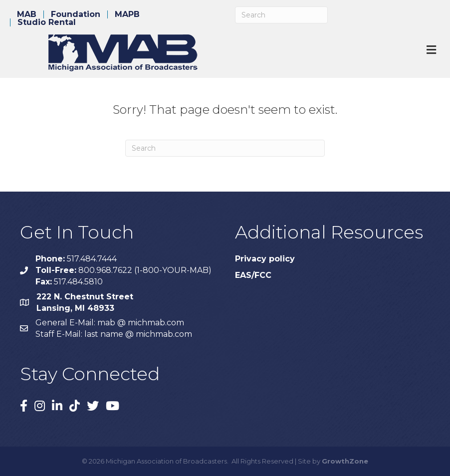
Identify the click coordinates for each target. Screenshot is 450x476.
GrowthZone (345, 461)
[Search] (281, 15)
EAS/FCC (253, 275)
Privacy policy (265, 259)
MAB (27, 14)
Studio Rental (47, 22)
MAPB (127, 14)
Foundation (76, 14)
